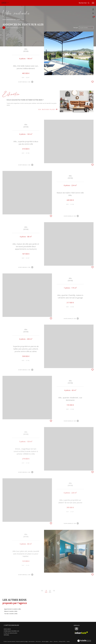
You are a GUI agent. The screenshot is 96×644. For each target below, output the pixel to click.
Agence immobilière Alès (9, 20)
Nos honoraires (32, 641)
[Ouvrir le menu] (93, 3)
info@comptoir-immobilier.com (11, 631)
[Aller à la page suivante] (54, 591)
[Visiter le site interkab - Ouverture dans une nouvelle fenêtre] (81, 633)
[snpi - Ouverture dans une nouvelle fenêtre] (77, 629)
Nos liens (56, 641)
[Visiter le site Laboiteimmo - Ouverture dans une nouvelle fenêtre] (84, 641)
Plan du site (38, 641)
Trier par (76, 28)
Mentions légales (45, 641)
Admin (51, 641)
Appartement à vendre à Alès (13, 609)
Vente (19, 20)
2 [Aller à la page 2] (50, 591)
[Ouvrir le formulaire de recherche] (84, 3)
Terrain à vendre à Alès (11, 614)
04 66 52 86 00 (7, 629)
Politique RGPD (62, 641)
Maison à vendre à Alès (11, 611)
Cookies (68, 642)
